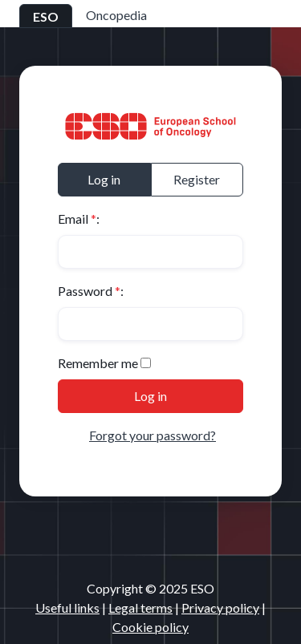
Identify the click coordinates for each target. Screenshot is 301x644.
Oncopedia (116, 15)
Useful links (67, 608)
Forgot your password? (153, 435)
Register (197, 179)
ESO (46, 16)
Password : (91, 291)
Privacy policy (220, 608)
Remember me (98, 363)
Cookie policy (150, 627)
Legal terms (140, 608)
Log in (104, 179)
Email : (79, 219)
